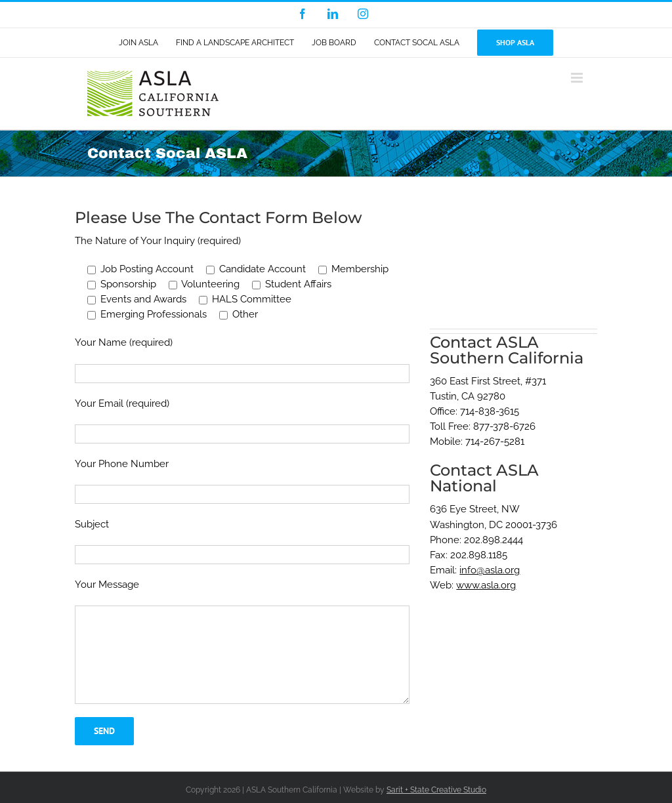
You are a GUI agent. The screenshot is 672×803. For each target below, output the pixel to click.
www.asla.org (486, 585)
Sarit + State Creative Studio (436, 790)
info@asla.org (490, 570)
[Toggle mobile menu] (578, 78)
